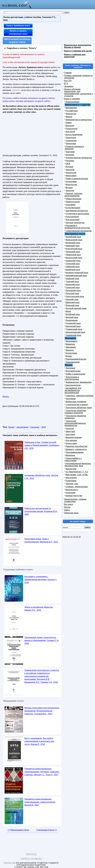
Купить (6, 397)
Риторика (70, 161)
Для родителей (72, 220)
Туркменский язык (74, 329)
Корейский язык (73, 270)
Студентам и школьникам (77, 214)
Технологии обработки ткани (79, 408)
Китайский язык (73, 314)
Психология (71, 173)
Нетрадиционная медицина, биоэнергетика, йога (78, 465)
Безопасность (72, 490)
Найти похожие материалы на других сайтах (17, 41)
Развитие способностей (76, 446)
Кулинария (70, 493)
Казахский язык (73, 285)
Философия (71, 176)
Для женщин (71, 440)
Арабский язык (72, 279)
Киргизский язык (73, 326)
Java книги (70, 434)
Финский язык (72, 317)
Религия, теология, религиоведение (74, 195)
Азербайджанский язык (76, 276)
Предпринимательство (76, 359)
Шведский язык (73, 302)
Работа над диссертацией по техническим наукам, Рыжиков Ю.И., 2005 (41, 511)
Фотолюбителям (73, 371)
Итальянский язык (74, 249)
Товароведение (73, 362)
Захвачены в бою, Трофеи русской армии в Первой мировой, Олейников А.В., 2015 (42, 445)
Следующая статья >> (47, 830)
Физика (69, 117)
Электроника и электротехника (72, 378)
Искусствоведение (74, 135)
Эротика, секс (72, 484)
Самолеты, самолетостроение (79, 396)
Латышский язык (73, 290)
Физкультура (71, 185)
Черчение (70, 170)
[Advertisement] (24, 133)
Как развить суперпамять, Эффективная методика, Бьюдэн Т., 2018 (41, 580)
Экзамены (69, 86)
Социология (71, 141)
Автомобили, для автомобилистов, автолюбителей (73, 390)
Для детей (70, 132)
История (69, 167)
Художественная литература (79, 158)
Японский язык (72, 305)
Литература (71, 114)
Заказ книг (70, 431)
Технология (71, 138)
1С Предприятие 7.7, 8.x (77, 472)
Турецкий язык (72, 282)
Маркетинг (70, 344)
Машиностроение (74, 437)
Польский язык (72, 293)
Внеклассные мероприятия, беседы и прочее (78, 46)
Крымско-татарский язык (77, 273)
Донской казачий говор (76, 308)
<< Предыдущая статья (18, 830)
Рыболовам (71, 481)
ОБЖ (68, 164)
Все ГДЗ (68, 81)
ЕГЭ (66, 83)
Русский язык (72, 111)
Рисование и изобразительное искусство (77, 227)
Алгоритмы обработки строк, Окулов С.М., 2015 (41, 477)
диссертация (22, 427)
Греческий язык (73, 287)
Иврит (68, 311)
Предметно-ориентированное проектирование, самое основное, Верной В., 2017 (40, 802)
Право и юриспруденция (77, 179)
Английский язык (73, 237)
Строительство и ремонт (77, 405)
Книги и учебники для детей (78, 51)
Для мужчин (71, 478)
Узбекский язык (73, 267)
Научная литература (75, 223)
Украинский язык (73, 255)
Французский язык (74, 240)
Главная (68, 73)
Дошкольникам (72, 102)
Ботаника (70, 155)
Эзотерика (70, 368)
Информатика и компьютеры (79, 120)
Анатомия (70, 152)
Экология (70, 191)
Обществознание (73, 199)
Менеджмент (71, 341)
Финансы (70, 350)
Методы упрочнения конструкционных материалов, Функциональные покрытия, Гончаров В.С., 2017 (42, 711)
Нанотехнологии (73, 385)
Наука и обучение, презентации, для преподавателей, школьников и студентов (78, 93)
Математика (71, 108)
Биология (70, 126)
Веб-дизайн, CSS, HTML (77, 475)
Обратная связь (71, 513)
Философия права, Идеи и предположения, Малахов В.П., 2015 (41, 540)
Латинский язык (73, 252)
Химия (69, 123)
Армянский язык (73, 261)
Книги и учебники (72, 99)
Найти (67, 510)
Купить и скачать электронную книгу (18, 32)
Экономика (71, 347)
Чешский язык (72, 299)
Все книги (69, 504)
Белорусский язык (74, 258)
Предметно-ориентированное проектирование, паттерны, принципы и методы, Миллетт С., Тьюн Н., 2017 (42, 772)
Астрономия (71, 182)
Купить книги (71, 443)
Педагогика (71, 144)
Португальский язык (75, 296)
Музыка (69, 188)
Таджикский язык (73, 335)
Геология (70, 428)
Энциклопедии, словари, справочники (75, 500)
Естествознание (73, 208)
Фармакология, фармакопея (79, 382)
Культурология (72, 217)
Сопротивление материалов (79, 231)
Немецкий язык (73, 246)
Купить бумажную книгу (18, 26)
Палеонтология (73, 202)
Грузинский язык (73, 323)
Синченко (35, 427)
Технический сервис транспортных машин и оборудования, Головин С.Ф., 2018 (42, 640)
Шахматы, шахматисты (76, 449)
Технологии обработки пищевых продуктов (75, 412)
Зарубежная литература (77, 211)
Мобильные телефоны (76, 402)
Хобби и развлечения (75, 374)
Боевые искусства (74, 496)
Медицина (70, 455)
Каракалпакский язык (75, 332)
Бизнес (69, 356)
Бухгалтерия (71, 353)
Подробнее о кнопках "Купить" (22, 48)
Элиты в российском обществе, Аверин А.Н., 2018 (39, 609)
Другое (67, 507)
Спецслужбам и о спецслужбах (73, 459)
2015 (44, 427)
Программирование (75, 452)
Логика (11, 427)
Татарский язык (73, 264)
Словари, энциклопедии (77, 487)
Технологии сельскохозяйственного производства (75, 423)
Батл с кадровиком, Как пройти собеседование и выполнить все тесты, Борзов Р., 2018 (39, 741)
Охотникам (71, 399)
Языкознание (72, 320)
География (71, 205)
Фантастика (71, 469)
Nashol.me (10, 863)
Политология (71, 129)
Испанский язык (73, 243)
